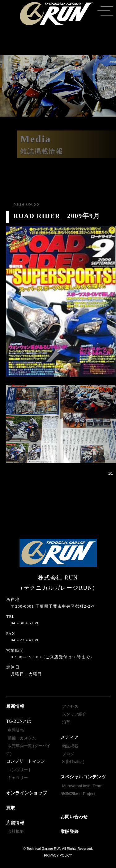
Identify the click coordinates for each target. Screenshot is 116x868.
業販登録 (70, 832)
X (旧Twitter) (73, 761)
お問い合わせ (74, 817)
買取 (11, 808)
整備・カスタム (22, 738)
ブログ (68, 754)
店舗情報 (15, 823)
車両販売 (16, 730)
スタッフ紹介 (74, 714)
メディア (70, 737)
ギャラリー (18, 778)
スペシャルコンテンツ (83, 777)
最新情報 (15, 706)
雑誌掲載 (70, 746)
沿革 (66, 722)
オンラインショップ (27, 793)
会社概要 (16, 831)
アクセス (70, 706)
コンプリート (20, 770)
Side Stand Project (79, 794)
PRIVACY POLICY (58, 855)
